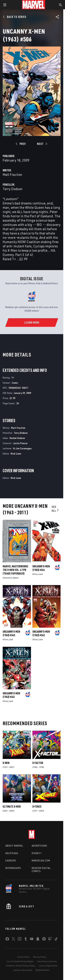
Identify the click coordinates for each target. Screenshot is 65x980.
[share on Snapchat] (38, 940)
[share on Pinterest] (44, 940)
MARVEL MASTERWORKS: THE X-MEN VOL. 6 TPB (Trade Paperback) (16, 570)
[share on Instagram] (20, 940)
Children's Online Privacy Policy (20, 966)
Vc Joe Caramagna (22, 448)
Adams (16, 578)
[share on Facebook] (7, 940)
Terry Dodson (13, 189)
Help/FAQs (12, 853)
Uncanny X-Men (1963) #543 (11, 633)
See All (55, 509)
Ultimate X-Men (12, 807)
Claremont (7, 578)
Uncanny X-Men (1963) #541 (11, 695)
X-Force (37, 807)
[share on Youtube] (32, 940)
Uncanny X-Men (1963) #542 (41, 633)
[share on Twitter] (13, 940)
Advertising (39, 846)
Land (41, 574)
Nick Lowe (16, 454)
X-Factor (38, 763)
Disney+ (37, 853)
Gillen (35, 574)
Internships (13, 868)
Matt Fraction (12, 174)
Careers (11, 861)
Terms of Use (23, 957)
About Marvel (14, 846)
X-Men (6, 763)
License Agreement (48, 966)
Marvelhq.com (41, 861)
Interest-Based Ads (23, 970)
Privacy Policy (40, 957)
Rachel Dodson (17, 438)
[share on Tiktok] (56, 940)
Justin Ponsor (20, 443)
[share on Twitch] (50, 940)
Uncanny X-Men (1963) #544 (41, 568)
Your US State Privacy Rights (20, 961)
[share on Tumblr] (26, 940)
